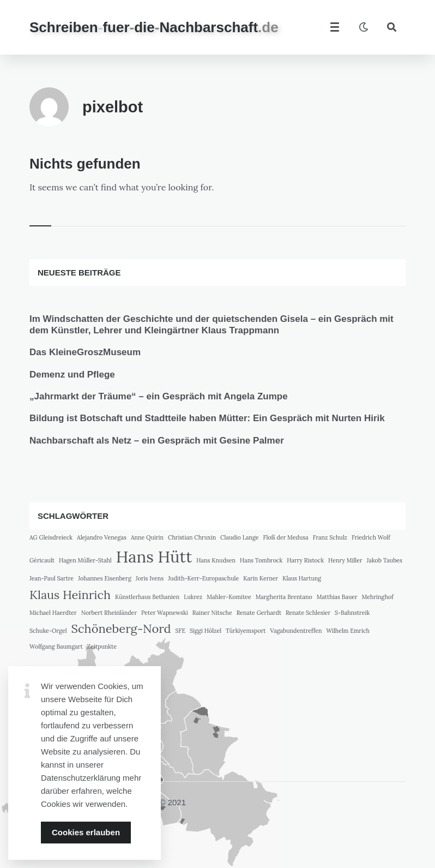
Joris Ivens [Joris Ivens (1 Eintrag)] (150, 578)
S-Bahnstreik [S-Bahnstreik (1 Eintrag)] (352, 613)
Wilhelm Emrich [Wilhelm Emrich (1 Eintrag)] (348, 631)
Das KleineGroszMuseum (85, 352)
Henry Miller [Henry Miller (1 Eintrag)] (345, 560)
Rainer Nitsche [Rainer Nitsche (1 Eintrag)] (212, 613)
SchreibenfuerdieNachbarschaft (154, 27)
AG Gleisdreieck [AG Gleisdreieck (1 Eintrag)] (51, 537)
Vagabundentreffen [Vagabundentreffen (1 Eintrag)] (296, 631)
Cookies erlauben (86, 832)
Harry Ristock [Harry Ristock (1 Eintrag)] (305, 560)
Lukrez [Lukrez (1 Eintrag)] (193, 597)
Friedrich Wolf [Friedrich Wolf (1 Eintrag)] (371, 537)
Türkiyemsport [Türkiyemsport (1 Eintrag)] (246, 631)
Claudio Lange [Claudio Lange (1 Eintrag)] (240, 537)
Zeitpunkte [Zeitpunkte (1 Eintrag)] (102, 646)
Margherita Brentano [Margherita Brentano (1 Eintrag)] (284, 597)
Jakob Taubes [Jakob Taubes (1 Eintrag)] (385, 560)
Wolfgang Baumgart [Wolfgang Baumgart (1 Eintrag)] (56, 646)
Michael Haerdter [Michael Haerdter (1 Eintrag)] (53, 613)
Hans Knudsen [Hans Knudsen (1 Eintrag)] (216, 560)
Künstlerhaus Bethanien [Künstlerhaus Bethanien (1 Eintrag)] (147, 597)
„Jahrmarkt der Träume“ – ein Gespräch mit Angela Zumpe (159, 396)
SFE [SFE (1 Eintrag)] (181, 631)
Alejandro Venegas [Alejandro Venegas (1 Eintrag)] (102, 537)
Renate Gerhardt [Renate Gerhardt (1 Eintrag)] (259, 613)
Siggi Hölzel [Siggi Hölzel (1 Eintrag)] (206, 631)
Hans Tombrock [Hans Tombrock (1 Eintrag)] (261, 560)
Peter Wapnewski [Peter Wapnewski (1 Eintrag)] (165, 613)
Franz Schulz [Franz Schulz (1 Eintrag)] (330, 537)
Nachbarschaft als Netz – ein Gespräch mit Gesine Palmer (157, 441)
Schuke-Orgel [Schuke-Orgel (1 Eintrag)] (48, 631)
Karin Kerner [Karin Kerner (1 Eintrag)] (261, 578)
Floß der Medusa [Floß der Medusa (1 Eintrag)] (286, 537)
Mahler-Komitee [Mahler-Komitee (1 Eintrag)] (229, 597)
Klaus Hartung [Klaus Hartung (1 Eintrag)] (302, 578)
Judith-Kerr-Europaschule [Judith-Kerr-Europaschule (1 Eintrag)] (203, 578)
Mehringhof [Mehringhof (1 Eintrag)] (378, 597)
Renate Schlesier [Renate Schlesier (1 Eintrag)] (308, 613)
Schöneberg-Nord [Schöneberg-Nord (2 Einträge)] (121, 628)
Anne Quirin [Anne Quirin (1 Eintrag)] (147, 537)
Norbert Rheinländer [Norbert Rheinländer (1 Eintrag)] (109, 613)
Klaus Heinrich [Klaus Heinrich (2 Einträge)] (70, 595)
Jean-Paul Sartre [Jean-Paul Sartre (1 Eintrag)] (52, 578)
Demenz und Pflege (72, 375)
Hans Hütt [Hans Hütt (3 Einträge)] (154, 556)
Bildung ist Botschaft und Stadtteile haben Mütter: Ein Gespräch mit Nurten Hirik (207, 418)
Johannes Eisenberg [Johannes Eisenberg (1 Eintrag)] (105, 578)
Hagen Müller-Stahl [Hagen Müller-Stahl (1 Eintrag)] (85, 560)
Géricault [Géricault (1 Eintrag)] (42, 560)
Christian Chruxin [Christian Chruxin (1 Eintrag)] (192, 537)
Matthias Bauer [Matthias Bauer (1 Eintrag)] (337, 597)
